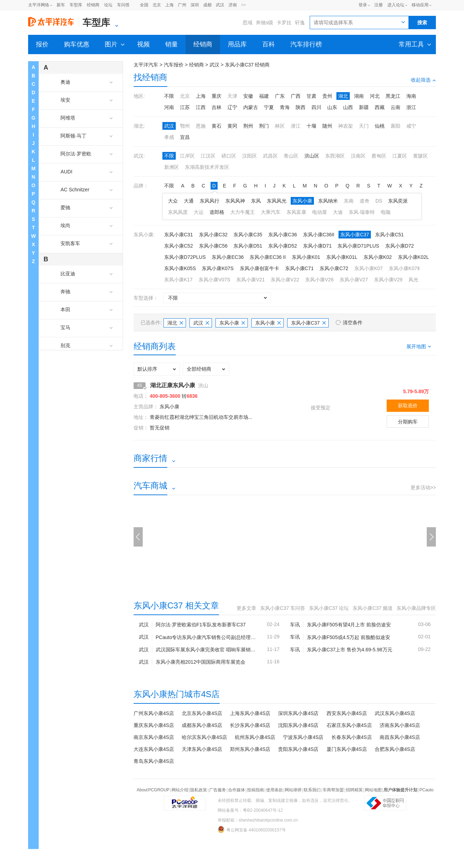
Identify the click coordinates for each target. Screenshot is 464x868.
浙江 (411, 107)
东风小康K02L (414, 257)
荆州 (248, 126)
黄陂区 (420, 156)
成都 (207, 5)
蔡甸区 (379, 156)
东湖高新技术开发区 (207, 167)
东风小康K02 (378, 257)
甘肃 (311, 96)
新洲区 (172, 167)
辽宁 (232, 107)
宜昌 (185, 137)
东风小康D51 (248, 246)
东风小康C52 (179, 246)
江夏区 (400, 156)
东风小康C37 (355, 235)
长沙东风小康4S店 (250, 725)
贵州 (327, 96)
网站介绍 (180, 790)
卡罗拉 (284, 23)
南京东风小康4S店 (154, 737)
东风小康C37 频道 (373, 608)
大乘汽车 (271, 212)
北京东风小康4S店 (202, 713)
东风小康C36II (319, 235)
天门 (364, 126)
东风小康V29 (388, 280)
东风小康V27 (354, 280)
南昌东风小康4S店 (400, 737)
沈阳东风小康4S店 (298, 725)
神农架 (346, 126)
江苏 (185, 107)
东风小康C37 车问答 (283, 608)
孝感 (169, 137)
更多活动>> (423, 487)
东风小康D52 (283, 246)
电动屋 (320, 212)
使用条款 (275, 790)
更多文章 (246, 608)
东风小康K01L (342, 257)
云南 (395, 107)
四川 (316, 107)
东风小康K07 (369, 268)
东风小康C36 (283, 235)
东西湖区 (335, 156)
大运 (199, 212)
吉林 (217, 107)
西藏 (380, 107)
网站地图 (373, 790)
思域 (247, 23)
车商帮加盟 (333, 790)
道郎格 (217, 212)
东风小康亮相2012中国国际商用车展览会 (201, 662)
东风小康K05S (180, 268)
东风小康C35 (248, 235)
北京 (157, 5)
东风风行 (210, 201)
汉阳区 (250, 156)
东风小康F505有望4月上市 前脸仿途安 (349, 625)
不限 (169, 96)
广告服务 (218, 790)
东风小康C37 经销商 (247, 65)
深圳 (195, 5)
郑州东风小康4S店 (250, 749)
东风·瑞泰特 (362, 212)
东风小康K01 (306, 257)
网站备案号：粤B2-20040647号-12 (250, 810)
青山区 (291, 156)
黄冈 (232, 126)
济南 (233, 5)
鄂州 (185, 126)
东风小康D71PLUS (358, 246)
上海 (169, 5)
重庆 (217, 96)
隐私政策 (199, 790)
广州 (182, 5)
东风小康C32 (213, 235)
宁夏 (269, 107)
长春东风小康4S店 (352, 737)
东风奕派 (398, 201)
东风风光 (277, 201)
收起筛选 (423, 80)
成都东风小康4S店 (202, 725)
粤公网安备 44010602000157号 (252, 829)
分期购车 (408, 422)
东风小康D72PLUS (185, 257)
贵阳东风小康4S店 (298, 749)
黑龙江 (393, 96)
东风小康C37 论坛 (329, 608)
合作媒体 (237, 790)
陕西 (301, 107)
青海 (285, 107)
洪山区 (312, 156)
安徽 (248, 96)
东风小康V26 (319, 280)
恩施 (201, 126)
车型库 (76, 5)
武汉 (220, 5)
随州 (327, 126)
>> (244, 5)
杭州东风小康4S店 (255, 737)
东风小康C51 (389, 235)
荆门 (264, 126)
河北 (375, 96)
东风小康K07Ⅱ (404, 268)
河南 (169, 107)
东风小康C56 (213, 246)
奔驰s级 (265, 23)
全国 (144, 5)
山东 (332, 107)
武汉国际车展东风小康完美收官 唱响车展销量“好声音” (206, 650)
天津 (232, 96)
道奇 (365, 201)
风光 (413, 280)
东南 (349, 201)
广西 (296, 96)
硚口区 (229, 156)
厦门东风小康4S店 (347, 749)
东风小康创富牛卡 (259, 268)
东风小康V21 (250, 280)
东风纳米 (328, 201)
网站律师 (293, 790)
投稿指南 (256, 790)
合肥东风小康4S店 (395, 749)
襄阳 (395, 126)
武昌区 (270, 156)
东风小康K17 (178, 280)
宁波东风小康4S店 (303, 737)
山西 (348, 107)
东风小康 (302, 201)
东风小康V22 (285, 280)
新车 (61, 5)
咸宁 (411, 126)
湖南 (359, 96)
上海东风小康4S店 (250, 713)
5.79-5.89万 (416, 391)
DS (379, 201)
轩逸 (300, 23)
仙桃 (380, 126)
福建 (264, 96)
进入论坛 (396, 5)
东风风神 (235, 201)
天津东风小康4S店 (202, 749)
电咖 (386, 212)
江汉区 (208, 156)
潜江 (296, 126)
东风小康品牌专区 (416, 608)
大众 (173, 201)
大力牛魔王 (243, 212)
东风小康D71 (317, 246)
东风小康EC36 (228, 257)
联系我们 (312, 790)
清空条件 (353, 323)
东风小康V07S (214, 280)
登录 (363, 5)
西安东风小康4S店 (347, 713)
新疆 (364, 107)
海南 (411, 96)
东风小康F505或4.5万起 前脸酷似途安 (349, 637)
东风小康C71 (299, 268)
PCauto (426, 790)
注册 (379, 5)
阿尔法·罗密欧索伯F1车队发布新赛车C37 (201, 625)
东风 (256, 201)
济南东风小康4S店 (400, 725)
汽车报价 (174, 65)
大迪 (338, 212)
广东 (280, 96)
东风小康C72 (334, 268)
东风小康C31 (179, 235)
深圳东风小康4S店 (298, 713)
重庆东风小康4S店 (154, 725)
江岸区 (187, 156)
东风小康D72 (400, 246)
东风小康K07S (218, 268)
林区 (280, 126)
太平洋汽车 (146, 65)
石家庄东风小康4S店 (349, 725)
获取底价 (408, 406)
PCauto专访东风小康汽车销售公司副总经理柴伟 (206, 637)
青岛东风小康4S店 (154, 761)
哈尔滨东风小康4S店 (204, 737)
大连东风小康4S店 (154, 749)
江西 (201, 107)
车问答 (123, 5)
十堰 (311, 126)
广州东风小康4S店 (154, 713)
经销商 (93, 5)
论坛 (108, 5)
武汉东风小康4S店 (395, 713)
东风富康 (296, 212)
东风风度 (178, 212)
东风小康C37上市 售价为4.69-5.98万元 (350, 650)
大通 (189, 201)
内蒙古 (251, 107)
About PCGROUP (153, 790)
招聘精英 (354, 790)
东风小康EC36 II (268, 257)
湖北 (343, 96)
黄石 (217, 126)
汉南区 (358, 156)
